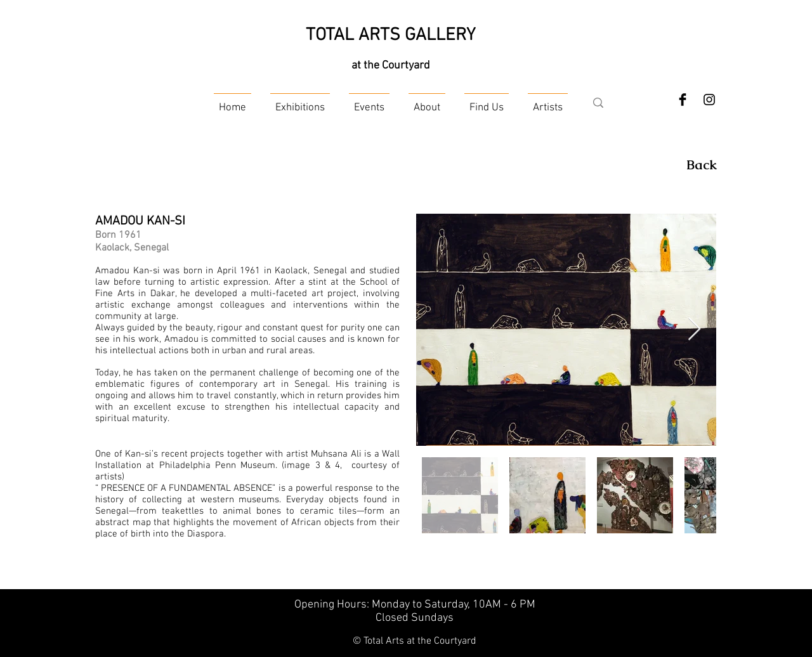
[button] (300, 102)
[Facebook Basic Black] (683, 100)
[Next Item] (694, 329)
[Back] (702, 165)
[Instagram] (709, 100)
